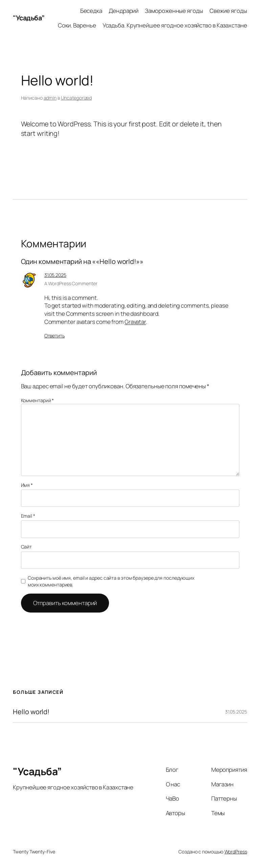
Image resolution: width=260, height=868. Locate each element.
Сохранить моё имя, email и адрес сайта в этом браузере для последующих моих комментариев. (111, 581)
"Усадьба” (29, 18)
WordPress (236, 852)
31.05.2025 (55, 275)
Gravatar (135, 322)
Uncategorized (77, 98)
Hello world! (31, 712)
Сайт (27, 547)
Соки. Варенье (77, 25)
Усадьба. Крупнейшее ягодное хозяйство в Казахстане (175, 25)
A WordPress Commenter (71, 283)
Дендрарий (124, 11)
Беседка (91, 11)
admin (50, 98)
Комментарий (38, 400)
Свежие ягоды (228, 11)
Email (28, 516)
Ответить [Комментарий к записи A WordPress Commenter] (55, 336)
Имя (27, 485)
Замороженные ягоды (174, 11)
